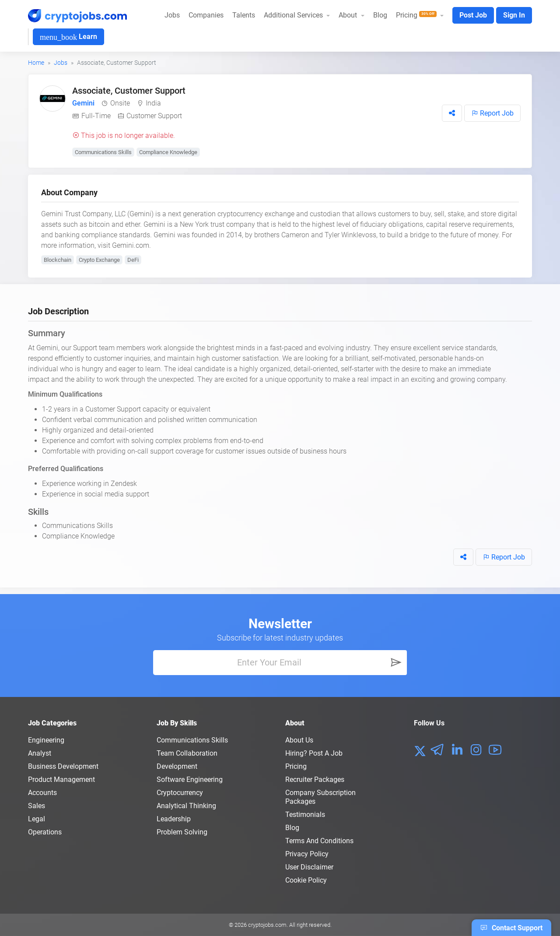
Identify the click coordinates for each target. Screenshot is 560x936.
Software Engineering (190, 779)
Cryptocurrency (180, 793)
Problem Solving (182, 832)
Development (177, 766)
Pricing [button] (417, 15)
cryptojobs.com (267, 925)
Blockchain (58, 260)
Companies (206, 15)
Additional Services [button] (294, 15)
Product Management (61, 779)
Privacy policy (307, 854)
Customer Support (154, 116)
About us (299, 740)
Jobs (172, 15)
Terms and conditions (319, 841)
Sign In (514, 15)
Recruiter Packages (315, 779)
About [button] (349, 15)
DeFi (133, 260)
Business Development (63, 766)
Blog (380, 15)
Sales (37, 806)
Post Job (473, 15)
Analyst (40, 753)
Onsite (120, 103)
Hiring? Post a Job (314, 753)
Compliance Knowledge (168, 152)
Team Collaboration (187, 753)
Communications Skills (103, 152)
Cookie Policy (306, 880)
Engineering (46, 740)
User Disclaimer (309, 867)
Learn (68, 37)
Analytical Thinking (186, 806)
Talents (244, 15)
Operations (45, 832)
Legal (37, 819)
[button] (452, 113)
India (153, 103)
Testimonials (305, 815)
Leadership (174, 819)
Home (36, 63)
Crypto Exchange (99, 260)
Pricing (296, 766)
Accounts (42, 793)
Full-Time (96, 116)
